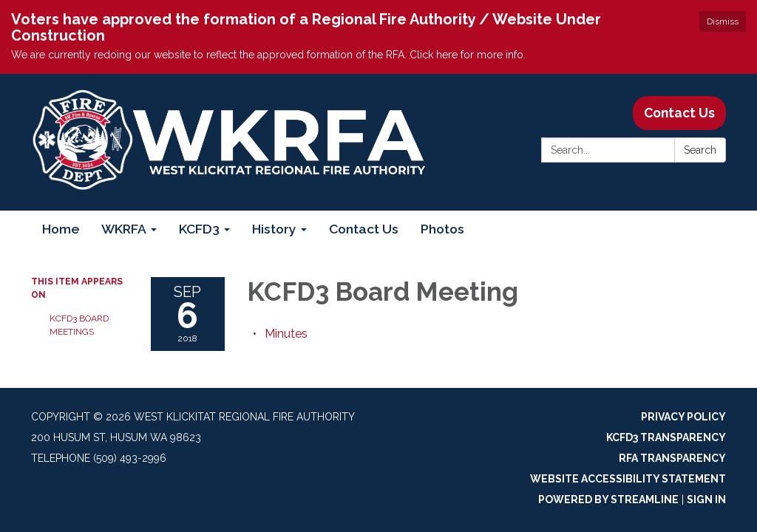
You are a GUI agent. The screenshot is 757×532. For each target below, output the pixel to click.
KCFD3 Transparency (666, 437)
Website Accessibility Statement (628, 479)
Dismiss (723, 21)
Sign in (706, 499)
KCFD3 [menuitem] (199, 229)
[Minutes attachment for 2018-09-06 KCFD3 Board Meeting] (286, 334)
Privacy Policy (683, 417)
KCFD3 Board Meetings (79, 325)
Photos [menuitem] (442, 229)
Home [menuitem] (61, 229)
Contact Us (679, 113)
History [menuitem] (274, 229)
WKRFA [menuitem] (124, 229)
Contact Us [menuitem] (364, 229)
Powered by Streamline (608, 499)
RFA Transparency (672, 458)
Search (700, 150)
